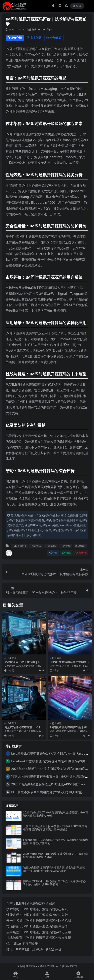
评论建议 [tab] (54, 38)
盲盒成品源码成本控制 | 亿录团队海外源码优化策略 (24, 729)
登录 (77, 6)
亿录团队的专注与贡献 (22, 943)
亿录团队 (36, 546)
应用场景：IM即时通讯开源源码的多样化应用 (39, 932)
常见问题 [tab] (34, 38)
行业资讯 (31, 30)
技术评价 (66, 546)
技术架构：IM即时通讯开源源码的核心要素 (37, 909)
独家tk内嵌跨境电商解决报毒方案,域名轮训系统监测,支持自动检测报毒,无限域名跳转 (54, 869)
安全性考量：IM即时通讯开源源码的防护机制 (39, 921)
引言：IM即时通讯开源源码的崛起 (31, 903)
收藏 (66, 553)
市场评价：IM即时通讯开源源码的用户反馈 (37, 926)
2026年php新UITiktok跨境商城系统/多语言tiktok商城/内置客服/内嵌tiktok (56, 814)
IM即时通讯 (19, 546)
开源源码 (51, 546)
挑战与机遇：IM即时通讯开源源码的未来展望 (39, 938)
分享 (53, 553)
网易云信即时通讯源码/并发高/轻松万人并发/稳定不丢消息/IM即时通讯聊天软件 (55, 883)
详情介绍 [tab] (15, 38)
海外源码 (80, 546)
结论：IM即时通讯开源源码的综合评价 (34, 949)
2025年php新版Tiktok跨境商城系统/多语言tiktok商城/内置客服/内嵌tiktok (56, 855)
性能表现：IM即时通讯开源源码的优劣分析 (37, 915)
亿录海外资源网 (46, 966)
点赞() (81, 553)
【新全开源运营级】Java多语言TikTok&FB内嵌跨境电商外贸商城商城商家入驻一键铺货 (55, 828)
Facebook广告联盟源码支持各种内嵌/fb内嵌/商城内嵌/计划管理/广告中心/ (56, 841)
